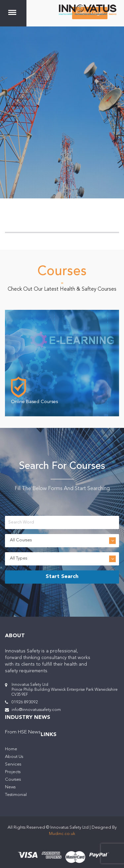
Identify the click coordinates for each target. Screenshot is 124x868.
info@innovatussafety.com (36, 710)
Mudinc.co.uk (62, 834)
